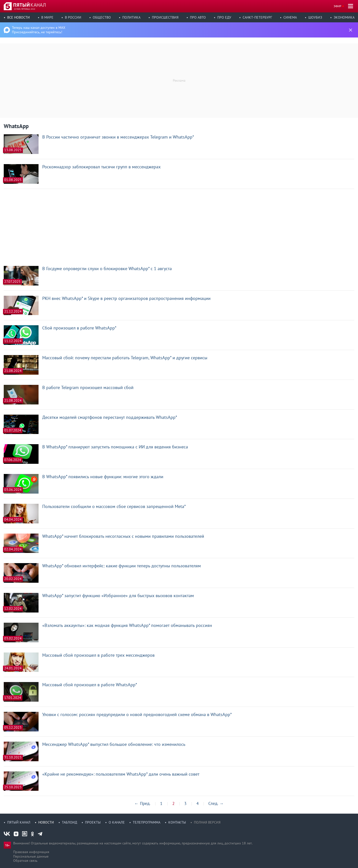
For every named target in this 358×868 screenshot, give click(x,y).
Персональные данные (31, 856)
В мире (47, 17)
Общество (102, 17)
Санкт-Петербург (257, 17)
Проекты (93, 822)
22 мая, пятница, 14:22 (24, 9)
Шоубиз (315, 17)
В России (73, 17)
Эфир (337, 6)
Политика (131, 17)
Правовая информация (31, 852)
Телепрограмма (147, 822)
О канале (117, 822)
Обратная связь (25, 861)
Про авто (198, 17)
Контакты (177, 822)
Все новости (19, 17)
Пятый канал (19, 822)
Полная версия (207, 822)
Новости (46, 822)
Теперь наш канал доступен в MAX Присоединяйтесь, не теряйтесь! (39, 30)
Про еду (224, 17)
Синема (290, 17)
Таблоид (69, 822)
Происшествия (165, 17)
